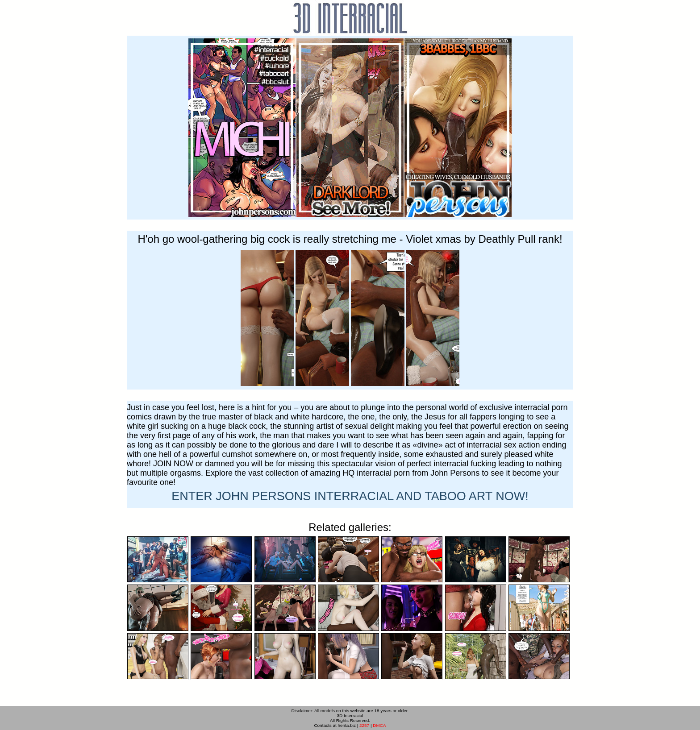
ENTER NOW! (350, 496)
